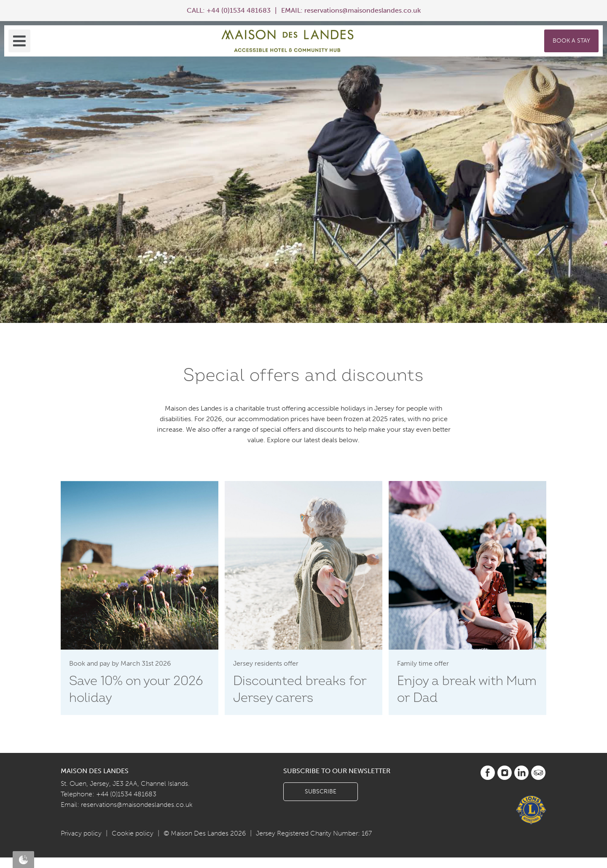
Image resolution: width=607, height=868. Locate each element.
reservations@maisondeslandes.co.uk (363, 10)
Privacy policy (81, 833)
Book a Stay (571, 41)
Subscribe (321, 791)
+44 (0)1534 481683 (239, 10)
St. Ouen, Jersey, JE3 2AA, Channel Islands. (125, 783)
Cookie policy (133, 833)
